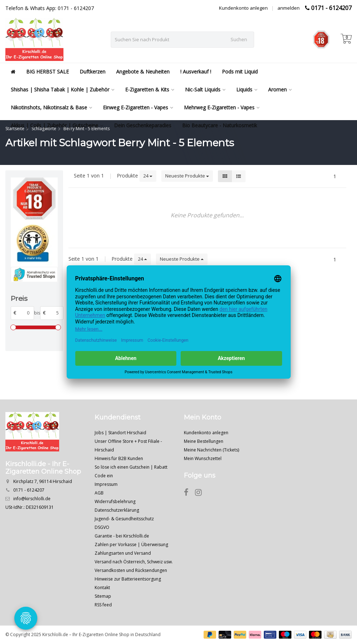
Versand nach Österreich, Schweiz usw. (134, 562)
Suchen (239, 39)
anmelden (289, 8)
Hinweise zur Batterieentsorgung (128, 579)
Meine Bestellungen (204, 441)
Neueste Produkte (187, 176)
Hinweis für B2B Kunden (119, 458)
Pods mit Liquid (240, 72)
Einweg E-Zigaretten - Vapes (138, 107)
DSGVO (102, 527)
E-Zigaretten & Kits (150, 89)
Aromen (280, 89)
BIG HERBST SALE (47, 72)
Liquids (247, 89)
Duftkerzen (92, 72)
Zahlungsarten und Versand (123, 553)
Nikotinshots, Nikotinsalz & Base (51, 107)
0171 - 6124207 (331, 8)
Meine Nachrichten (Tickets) (211, 450)
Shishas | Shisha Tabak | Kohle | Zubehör (63, 89)
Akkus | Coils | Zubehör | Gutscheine (57, 125)
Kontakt (102, 588)
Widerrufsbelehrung (115, 501)
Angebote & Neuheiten (143, 72)
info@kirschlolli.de (32, 499)
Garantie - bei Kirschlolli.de (122, 536)
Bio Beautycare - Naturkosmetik (220, 125)
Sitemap (103, 596)
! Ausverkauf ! (196, 72)
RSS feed (103, 605)
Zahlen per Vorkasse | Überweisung (131, 544)
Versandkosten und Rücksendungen (131, 570)
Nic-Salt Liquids (205, 89)
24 (148, 176)
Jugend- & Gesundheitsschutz (124, 519)
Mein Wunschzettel (203, 458)
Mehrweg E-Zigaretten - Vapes (222, 107)
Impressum (106, 484)
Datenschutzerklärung (117, 510)
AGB (99, 493)
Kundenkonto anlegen (243, 8)
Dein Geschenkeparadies (143, 125)
